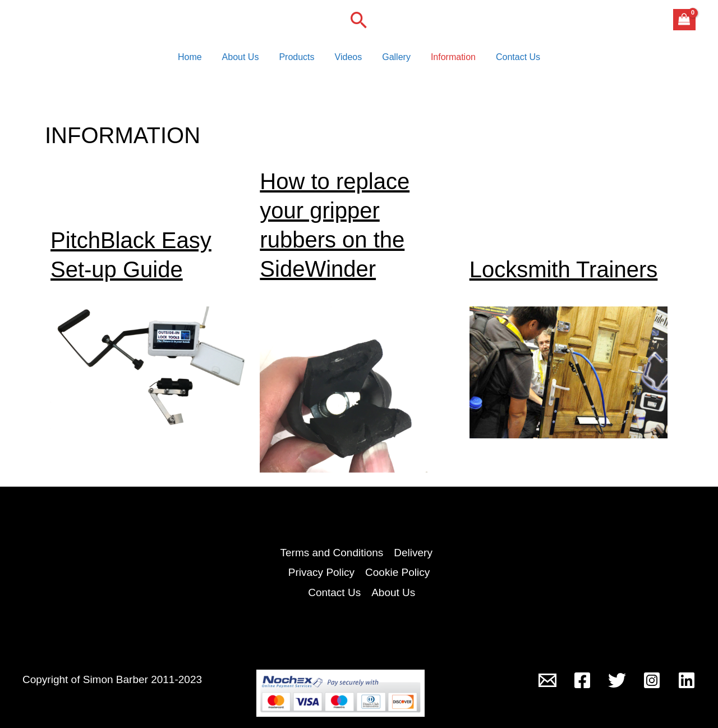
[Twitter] (617, 680)
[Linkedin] (687, 680)
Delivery (413, 553)
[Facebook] (582, 680)
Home (197, 59)
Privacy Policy (321, 572)
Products (299, 59)
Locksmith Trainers (564, 272)
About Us (245, 59)
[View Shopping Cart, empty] (684, 20)
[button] (359, 20)
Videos (349, 59)
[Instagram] (652, 680)
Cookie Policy (397, 572)
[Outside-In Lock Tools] (547, 680)
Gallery (394, 59)
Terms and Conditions (332, 553)
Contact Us (511, 59)
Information (449, 59)
